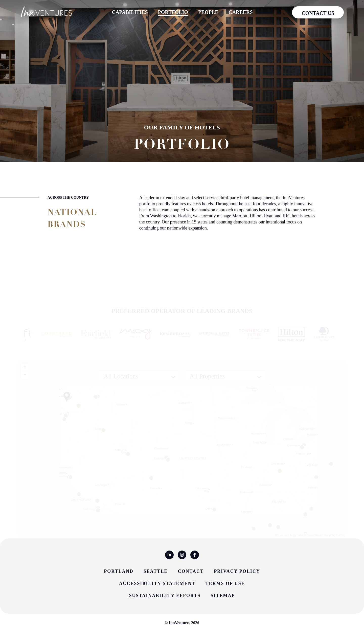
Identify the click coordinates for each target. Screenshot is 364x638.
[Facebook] (195, 555)
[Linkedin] (169, 555)
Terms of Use (225, 583)
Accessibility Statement (157, 583)
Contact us (318, 13)
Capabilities (130, 12)
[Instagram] (182, 555)
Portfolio (173, 12)
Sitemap (223, 596)
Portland (119, 571)
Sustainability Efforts (165, 596)
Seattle (156, 571)
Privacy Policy (237, 571)
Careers (241, 12)
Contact (191, 571)
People (208, 12)
